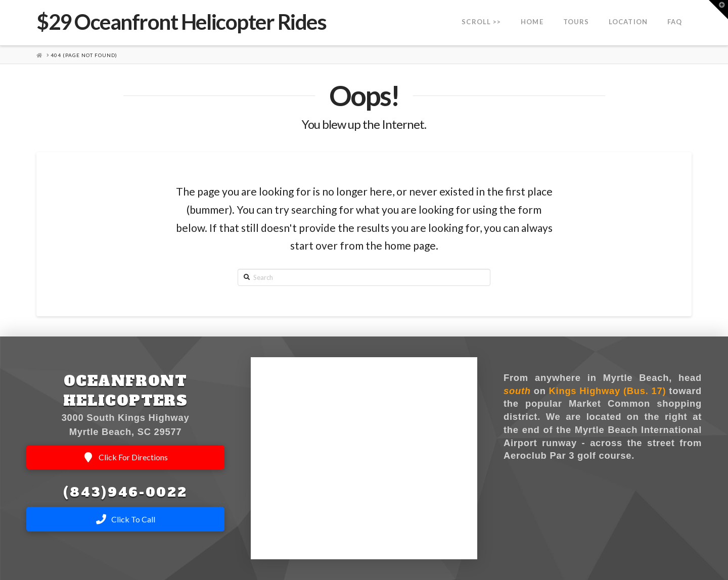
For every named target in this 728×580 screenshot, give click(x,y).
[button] (718, 10)
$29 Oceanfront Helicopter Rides (181, 22)
